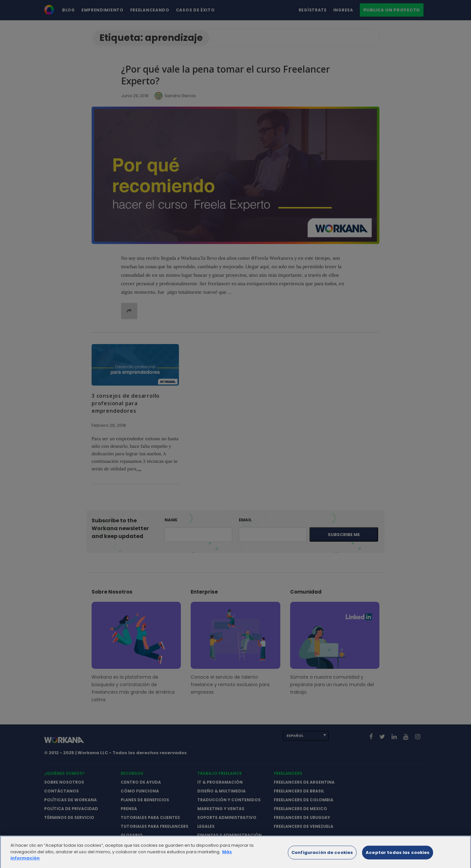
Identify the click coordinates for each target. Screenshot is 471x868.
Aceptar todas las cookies (398, 855)
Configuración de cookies (322, 855)
